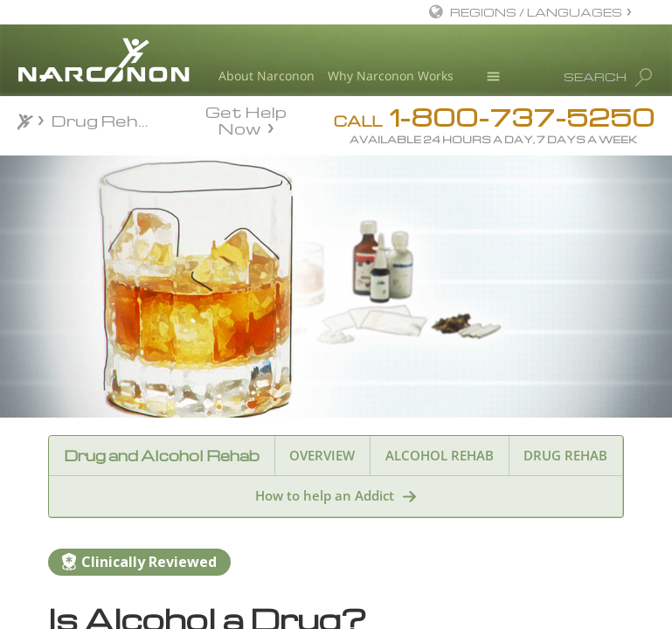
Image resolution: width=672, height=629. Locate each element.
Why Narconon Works (391, 76)
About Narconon (267, 76)
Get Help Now (246, 119)
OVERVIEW (322, 455)
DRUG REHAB (565, 455)
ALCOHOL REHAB (440, 455)
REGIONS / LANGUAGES (536, 12)
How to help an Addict (325, 495)
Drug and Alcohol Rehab (162, 456)
